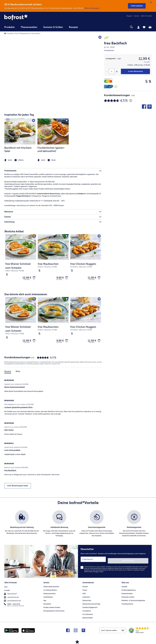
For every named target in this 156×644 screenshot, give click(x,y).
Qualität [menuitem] (124, 586)
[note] (20, 160)
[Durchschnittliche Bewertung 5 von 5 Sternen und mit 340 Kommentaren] (131, 101)
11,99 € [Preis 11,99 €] (91, 278)
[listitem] (20, 140)
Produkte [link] (9, 27)
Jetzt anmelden (139, 561)
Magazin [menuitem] (129, 16)
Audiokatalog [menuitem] (48, 597)
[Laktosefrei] (146, 81)
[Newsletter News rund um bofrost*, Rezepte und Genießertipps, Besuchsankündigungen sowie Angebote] (115, 563)
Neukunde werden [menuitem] (128, 597)
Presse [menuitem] (85, 590)
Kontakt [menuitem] (7, 590)
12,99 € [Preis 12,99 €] (25, 278)
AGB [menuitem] (84, 593)
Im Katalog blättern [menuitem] (50, 590)
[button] (137, 6)
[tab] (138, 27)
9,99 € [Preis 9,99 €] (59, 278)
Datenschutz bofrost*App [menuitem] (91, 604)
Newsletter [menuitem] (47, 604)
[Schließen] (151, 2)
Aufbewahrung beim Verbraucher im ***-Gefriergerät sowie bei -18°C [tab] (35, 201)
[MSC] (109, 87)
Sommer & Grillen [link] (53, 27)
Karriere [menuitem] (136, 16)
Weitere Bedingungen (92, 8)
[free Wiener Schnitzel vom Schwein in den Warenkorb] (33, 278)
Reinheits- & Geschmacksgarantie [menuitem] (133, 600)
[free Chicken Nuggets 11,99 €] (86, 261)
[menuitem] (9, 28)
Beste (18, 373)
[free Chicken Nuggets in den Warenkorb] (98, 278)
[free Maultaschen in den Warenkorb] (66, 278)
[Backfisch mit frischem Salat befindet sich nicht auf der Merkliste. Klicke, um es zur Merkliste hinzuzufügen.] (33, 121)
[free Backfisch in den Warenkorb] (135, 71)
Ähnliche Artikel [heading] (14, 231)
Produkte (10, 33)
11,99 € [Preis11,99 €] (144, 59)
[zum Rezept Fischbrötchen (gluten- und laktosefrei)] (53, 131)
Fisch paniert (36, 33)
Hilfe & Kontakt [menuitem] (146, 16)
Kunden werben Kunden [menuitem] (52, 607)
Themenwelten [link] (29, 27)
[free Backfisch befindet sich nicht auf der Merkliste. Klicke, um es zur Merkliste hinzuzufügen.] (99, 38)
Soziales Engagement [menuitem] (90, 607)
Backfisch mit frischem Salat (18, 149)
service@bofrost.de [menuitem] (13, 600)
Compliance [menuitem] (87, 611)
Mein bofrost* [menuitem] (11, 593)
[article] (53, 136)
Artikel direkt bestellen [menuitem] (51, 586)
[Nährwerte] (109, 81)
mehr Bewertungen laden (18, 488)
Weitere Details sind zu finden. (94, 572)
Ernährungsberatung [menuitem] (128, 590)
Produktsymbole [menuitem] (127, 604)
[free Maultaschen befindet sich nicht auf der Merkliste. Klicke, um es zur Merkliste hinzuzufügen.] (66, 236)
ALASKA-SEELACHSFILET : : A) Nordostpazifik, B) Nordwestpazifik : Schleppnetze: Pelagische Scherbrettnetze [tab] (53, 195)
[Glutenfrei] (116, 87)
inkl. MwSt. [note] (27, 280)
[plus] (117, 71)
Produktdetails (109, 50)
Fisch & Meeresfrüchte (22, 33)
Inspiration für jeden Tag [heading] (19, 115)
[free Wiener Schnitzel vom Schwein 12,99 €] (21, 261)
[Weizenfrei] (150, 81)
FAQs (58, 366)
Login (119, 59)
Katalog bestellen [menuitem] (50, 593)
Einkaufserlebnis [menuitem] (127, 593)
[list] (78, 526)
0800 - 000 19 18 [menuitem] (12, 604)
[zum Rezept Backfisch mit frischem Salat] (20, 131)
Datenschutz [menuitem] (87, 600)
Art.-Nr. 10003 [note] (109, 47)
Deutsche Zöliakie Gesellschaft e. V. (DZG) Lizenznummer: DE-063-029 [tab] (29, 182)
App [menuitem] (45, 600)
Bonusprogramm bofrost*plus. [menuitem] (54, 611)
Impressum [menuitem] (86, 597)
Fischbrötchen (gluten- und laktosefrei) (51, 149)
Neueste (8, 373)
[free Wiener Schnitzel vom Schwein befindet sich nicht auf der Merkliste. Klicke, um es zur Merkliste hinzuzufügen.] (34, 236)
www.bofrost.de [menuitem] (11, 597)
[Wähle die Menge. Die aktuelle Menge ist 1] (112, 71)
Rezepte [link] (73, 27)
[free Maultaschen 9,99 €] (53, 261)
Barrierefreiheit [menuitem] (88, 617)
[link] (26, 18)
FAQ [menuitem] (6, 586)
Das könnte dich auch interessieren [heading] (26, 295)
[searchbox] (85, 27)
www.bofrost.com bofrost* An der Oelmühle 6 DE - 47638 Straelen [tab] (34, 206)
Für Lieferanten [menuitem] (88, 614)
